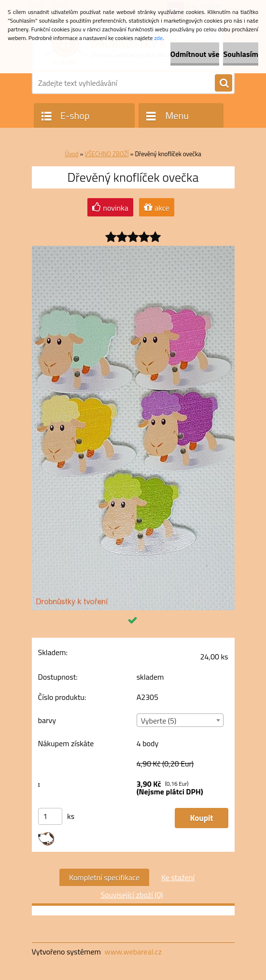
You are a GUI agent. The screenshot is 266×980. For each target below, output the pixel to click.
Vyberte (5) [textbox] (159, 721)
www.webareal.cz (133, 952)
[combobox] (180, 720)
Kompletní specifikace (104, 877)
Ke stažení (178, 877)
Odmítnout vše (195, 54)
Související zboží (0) (132, 895)
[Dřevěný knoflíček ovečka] (133, 250)
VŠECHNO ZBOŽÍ (106, 154)
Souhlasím (241, 54)
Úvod (71, 154)
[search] (224, 83)
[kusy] (50, 816)
